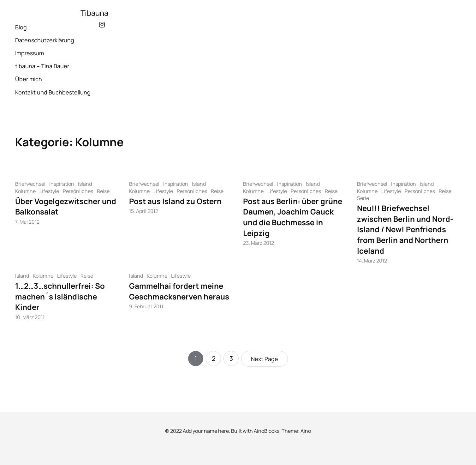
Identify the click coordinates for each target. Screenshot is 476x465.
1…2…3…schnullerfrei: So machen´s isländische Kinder (60, 296)
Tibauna (94, 13)
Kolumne (25, 191)
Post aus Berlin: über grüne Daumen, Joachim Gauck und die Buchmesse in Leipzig (293, 217)
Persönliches (78, 191)
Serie (363, 198)
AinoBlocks (267, 431)
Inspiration (62, 184)
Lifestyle (49, 191)
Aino (306, 431)
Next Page (265, 359)
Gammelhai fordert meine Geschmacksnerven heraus (179, 291)
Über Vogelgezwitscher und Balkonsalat (66, 206)
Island (85, 184)
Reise (103, 191)
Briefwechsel (30, 184)
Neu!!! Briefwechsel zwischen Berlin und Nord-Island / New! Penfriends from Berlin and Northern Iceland (405, 229)
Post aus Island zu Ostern (175, 201)
